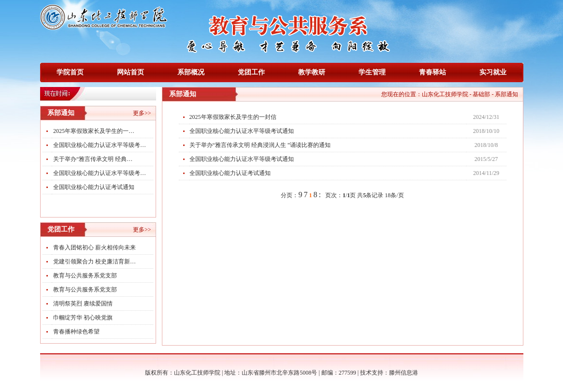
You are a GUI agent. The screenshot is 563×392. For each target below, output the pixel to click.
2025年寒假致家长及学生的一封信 (233, 117)
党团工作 (251, 72)
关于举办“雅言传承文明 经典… (93, 159)
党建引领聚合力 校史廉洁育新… (94, 261)
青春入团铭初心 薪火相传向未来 (94, 247)
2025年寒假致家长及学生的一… (94, 131)
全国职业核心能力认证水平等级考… (100, 145)
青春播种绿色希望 (76, 332)
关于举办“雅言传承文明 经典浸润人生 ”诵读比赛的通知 (260, 145)
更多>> (142, 113)
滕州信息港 (404, 373)
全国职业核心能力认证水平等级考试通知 (242, 131)
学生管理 (372, 72)
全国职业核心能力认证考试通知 (94, 187)
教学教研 (312, 72)
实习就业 (493, 72)
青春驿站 (433, 72)
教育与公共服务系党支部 (85, 276)
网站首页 (130, 72)
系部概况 (191, 72)
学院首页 (70, 72)
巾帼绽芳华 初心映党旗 (83, 318)
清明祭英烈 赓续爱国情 (83, 304)
